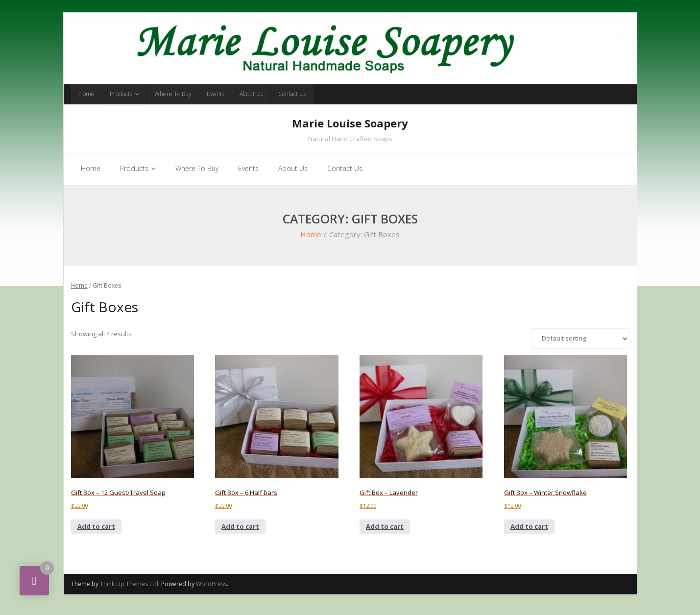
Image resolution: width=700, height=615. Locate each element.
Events (216, 94)
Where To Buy (173, 94)
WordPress (211, 592)
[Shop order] (581, 346)
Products (121, 94)
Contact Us (292, 94)
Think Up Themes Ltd (129, 592)
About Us (251, 94)
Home (86, 94)
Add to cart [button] (96, 535)
